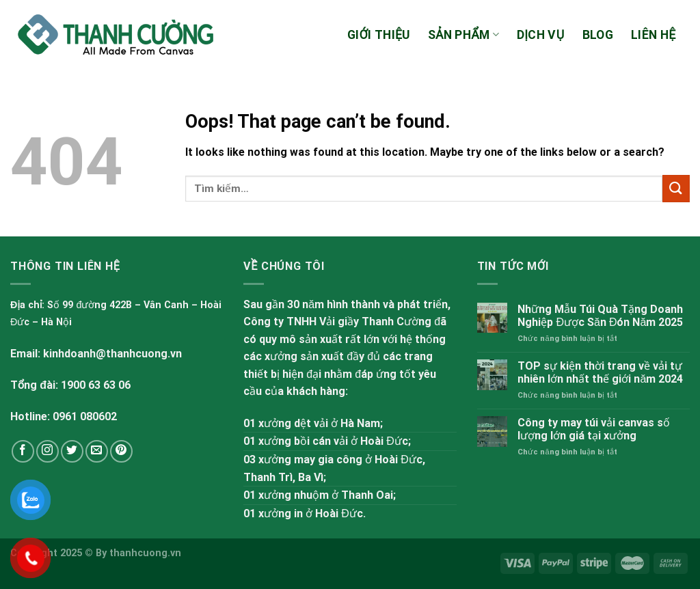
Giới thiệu (379, 35)
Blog (598, 35)
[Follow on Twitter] (72, 451)
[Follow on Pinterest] (121, 451)
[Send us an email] (97, 451)
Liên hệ (653, 35)
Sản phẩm (463, 35)
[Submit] (676, 188)
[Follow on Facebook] (23, 451)
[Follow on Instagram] (48, 451)
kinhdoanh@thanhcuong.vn (112, 354)
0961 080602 (85, 416)
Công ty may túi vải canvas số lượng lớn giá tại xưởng (594, 429)
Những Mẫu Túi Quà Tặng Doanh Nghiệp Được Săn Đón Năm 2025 (600, 316)
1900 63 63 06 (96, 385)
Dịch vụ (541, 35)
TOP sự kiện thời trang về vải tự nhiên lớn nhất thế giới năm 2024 (600, 372)
